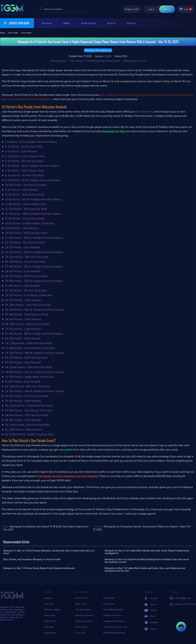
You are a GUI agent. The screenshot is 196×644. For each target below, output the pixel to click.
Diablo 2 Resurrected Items (114, 633)
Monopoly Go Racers (84, 621)
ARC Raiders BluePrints (113, 610)
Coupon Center (50, 633)
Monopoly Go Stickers (112, 615)
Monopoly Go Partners (84, 615)
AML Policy (49, 627)
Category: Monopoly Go (98, 50)
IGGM (108, 56)
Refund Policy (50, 621)
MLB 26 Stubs (81, 627)
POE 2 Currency (82, 598)
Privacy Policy (50, 615)
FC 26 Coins (80, 633)
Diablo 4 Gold (81, 604)
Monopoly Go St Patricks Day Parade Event (96, 61)
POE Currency (109, 598)
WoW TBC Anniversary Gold (115, 627)
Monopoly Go (59, 61)
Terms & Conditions (52, 610)
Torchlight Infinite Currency (114, 621)
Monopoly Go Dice (135, 61)
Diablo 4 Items (109, 604)
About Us (48, 598)
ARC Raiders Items (83, 610)
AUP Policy (49, 604)
